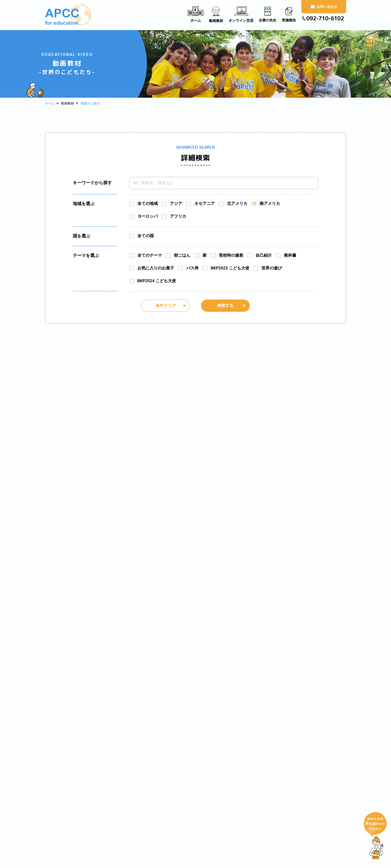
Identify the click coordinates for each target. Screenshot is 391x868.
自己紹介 (264, 255)
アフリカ (178, 216)
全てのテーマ (150, 255)
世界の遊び (272, 268)
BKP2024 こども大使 (157, 281)
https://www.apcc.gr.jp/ (291, 853)
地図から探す (219, 780)
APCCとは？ (154, 783)
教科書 (290, 255)
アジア (176, 204)
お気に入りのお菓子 (156, 268)
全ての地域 (148, 204)
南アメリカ (270, 204)
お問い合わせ (276, 772)
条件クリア (166, 305)
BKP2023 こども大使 (230, 268)
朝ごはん (182, 255)
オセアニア (205, 204)
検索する (225, 305)
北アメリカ (237, 204)
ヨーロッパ (148, 216)
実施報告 (212, 810)
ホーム (149, 772)
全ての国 (146, 236)
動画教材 (212, 772)
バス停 (192, 268)
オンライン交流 (218, 790)
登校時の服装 (231, 255)
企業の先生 (214, 800)
